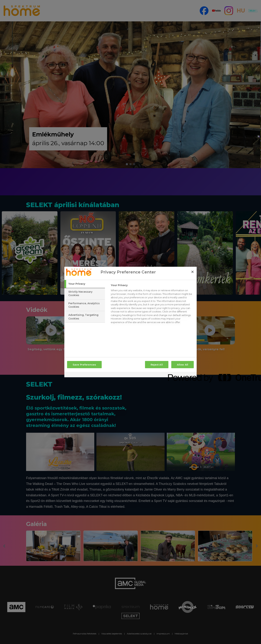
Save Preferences (84, 365)
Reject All (157, 365)
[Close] (192, 272)
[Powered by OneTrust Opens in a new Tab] (181, 375)
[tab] (85, 284)
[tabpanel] (152, 305)
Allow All (183, 365)
